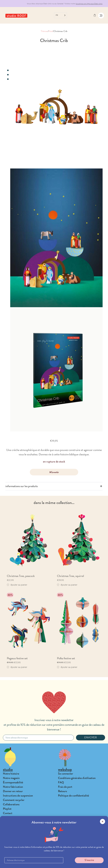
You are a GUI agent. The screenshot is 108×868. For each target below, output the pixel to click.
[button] (54, 864)
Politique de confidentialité (74, 796)
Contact (8, 813)
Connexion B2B (12, 850)
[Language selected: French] (61, 15)
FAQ (61, 782)
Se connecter (66, 774)
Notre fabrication (13, 787)
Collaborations (11, 804)
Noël (51, 31)
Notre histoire (11, 774)
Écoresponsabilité (13, 782)
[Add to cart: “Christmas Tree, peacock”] (17, 585)
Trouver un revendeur (15, 845)
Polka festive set (66, 658)
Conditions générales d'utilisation (77, 778)
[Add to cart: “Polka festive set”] (67, 667)
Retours (62, 791)
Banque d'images (12, 854)
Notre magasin (11, 778)
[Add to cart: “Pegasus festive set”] (17, 667)
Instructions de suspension (18, 796)
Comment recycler (14, 800)
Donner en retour (13, 791)
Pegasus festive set (17, 658)
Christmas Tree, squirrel (70, 576)
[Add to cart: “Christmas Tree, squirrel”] (67, 585)
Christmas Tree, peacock (21, 576)
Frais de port (65, 787)
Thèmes (44, 31)
